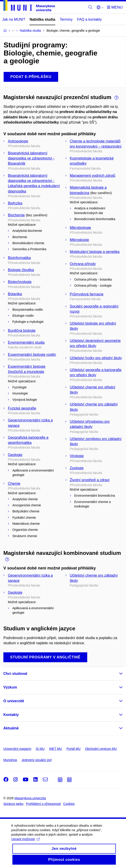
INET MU (56, 749)
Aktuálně (11, 728)
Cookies (69, 804)
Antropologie (18, 141)
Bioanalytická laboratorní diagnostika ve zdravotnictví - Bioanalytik (31, 158)
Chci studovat (15, 674)
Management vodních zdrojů (93, 176)
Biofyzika (15, 203)
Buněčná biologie (22, 331)
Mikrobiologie (80, 228)
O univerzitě (14, 701)
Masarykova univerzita (30, 798)
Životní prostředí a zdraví (90, 480)
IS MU (40, 749)
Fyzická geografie (22, 408)
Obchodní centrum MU (101, 749)
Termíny (66, 19)
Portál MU (73, 749)
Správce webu (13, 804)
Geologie (15, 455)
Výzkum (10, 687)
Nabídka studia (42, 19)
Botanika (15, 294)
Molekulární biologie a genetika (95, 252)
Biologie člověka (21, 270)
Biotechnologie (20, 282)
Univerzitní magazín (17, 749)
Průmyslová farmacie (87, 294)
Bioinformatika (19, 258)
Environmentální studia (26, 342)
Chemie (14, 484)
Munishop (10, 760)
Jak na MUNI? (14, 19)
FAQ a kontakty (89, 19)
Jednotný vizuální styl (37, 760)
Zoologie (77, 468)
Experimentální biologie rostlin (32, 355)
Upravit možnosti (26, 850)
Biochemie (16, 215)
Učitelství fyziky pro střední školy (96, 358)
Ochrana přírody (83, 264)
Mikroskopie (79, 240)
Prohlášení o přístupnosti (43, 804)
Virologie (77, 456)
